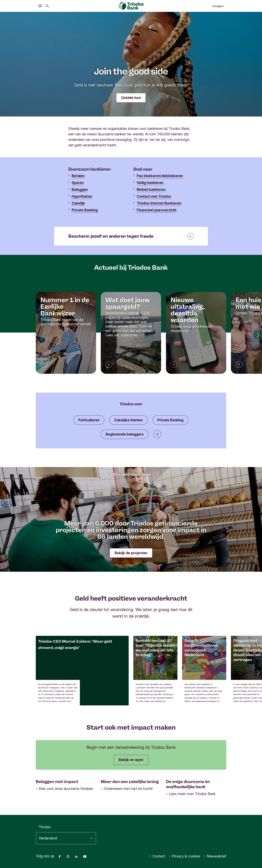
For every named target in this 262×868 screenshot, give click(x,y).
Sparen (78, 183)
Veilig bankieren (150, 183)
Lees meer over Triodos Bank (191, 794)
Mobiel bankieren (151, 190)
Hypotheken (82, 196)
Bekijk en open (131, 760)
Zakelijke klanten (128, 420)
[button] (258, 335)
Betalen (78, 176)
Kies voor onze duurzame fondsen (64, 789)
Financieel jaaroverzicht (157, 210)
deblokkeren (172, 176)
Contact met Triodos (154, 196)
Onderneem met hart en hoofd (127, 789)
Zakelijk (78, 203)
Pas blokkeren (149, 176)
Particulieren (89, 420)
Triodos (45, 827)
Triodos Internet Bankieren (159, 203)
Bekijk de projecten (131, 553)
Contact (157, 856)
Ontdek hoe (131, 98)
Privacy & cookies (185, 856)
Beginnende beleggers (125, 434)
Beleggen (80, 190)
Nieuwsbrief (215, 856)
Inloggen (218, 6)
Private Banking (85, 210)
